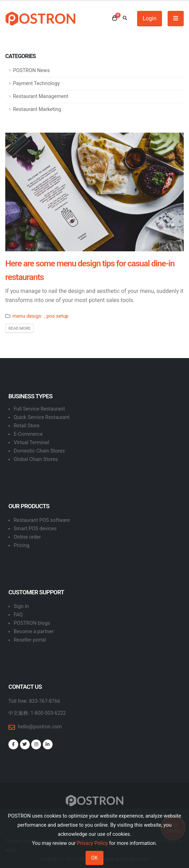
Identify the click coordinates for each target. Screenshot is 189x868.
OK (94, 858)
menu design (27, 316)
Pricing (22, 545)
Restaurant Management (41, 96)
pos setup (57, 316)
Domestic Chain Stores (39, 451)
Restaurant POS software (42, 520)
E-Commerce (28, 434)
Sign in (21, 606)
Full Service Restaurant (39, 409)
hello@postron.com (40, 727)
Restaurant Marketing (37, 109)
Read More (19, 328)
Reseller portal (30, 640)
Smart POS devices (35, 529)
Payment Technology (36, 83)
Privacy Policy (92, 843)
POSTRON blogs (32, 623)
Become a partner (34, 632)
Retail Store (26, 426)
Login (150, 18)
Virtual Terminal (31, 443)
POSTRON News (31, 71)
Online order (27, 537)
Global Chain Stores (36, 459)
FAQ (18, 615)
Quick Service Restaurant (42, 417)
